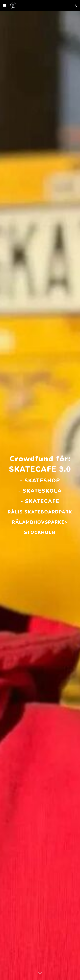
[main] (40, 496)
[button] (5, 5)
